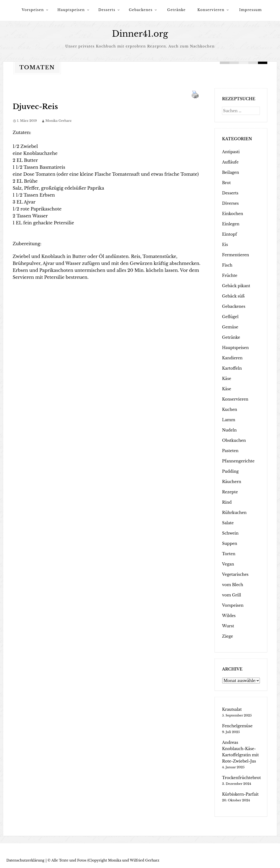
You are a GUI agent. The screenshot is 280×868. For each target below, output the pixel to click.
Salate (228, 523)
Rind (227, 502)
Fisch (227, 265)
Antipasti (231, 152)
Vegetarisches (235, 574)
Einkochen (233, 214)
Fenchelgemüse (237, 726)
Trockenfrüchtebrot (241, 778)
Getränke (177, 10)
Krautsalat (232, 709)
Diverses (230, 203)
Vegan (228, 564)
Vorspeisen (33, 10)
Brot (226, 183)
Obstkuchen (234, 440)
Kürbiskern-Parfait (240, 794)
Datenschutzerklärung (25, 860)
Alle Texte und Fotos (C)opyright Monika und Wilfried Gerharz (105, 860)
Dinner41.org (140, 34)
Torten (229, 554)
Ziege (227, 636)
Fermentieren (236, 255)
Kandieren (232, 358)
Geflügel (230, 317)
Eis (225, 245)
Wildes (229, 616)
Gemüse (230, 327)
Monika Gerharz (58, 121)
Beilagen (230, 172)
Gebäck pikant (236, 286)
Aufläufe (230, 162)
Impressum (251, 10)
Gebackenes (141, 10)
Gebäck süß (233, 296)
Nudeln (229, 430)
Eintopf (229, 234)
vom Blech (233, 585)
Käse (227, 379)
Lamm (229, 420)
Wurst (228, 626)
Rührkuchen (234, 513)
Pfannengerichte (238, 461)
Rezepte (230, 492)
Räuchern (232, 482)
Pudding (230, 471)
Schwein (230, 533)
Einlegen (231, 224)
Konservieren (211, 10)
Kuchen (230, 409)
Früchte (230, 275)
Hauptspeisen (71, 10)
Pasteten (230, 451)
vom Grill (231, 595)
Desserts (107, 10)
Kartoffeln (232, 368)
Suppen (230, 543)
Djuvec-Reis (35, 107)
